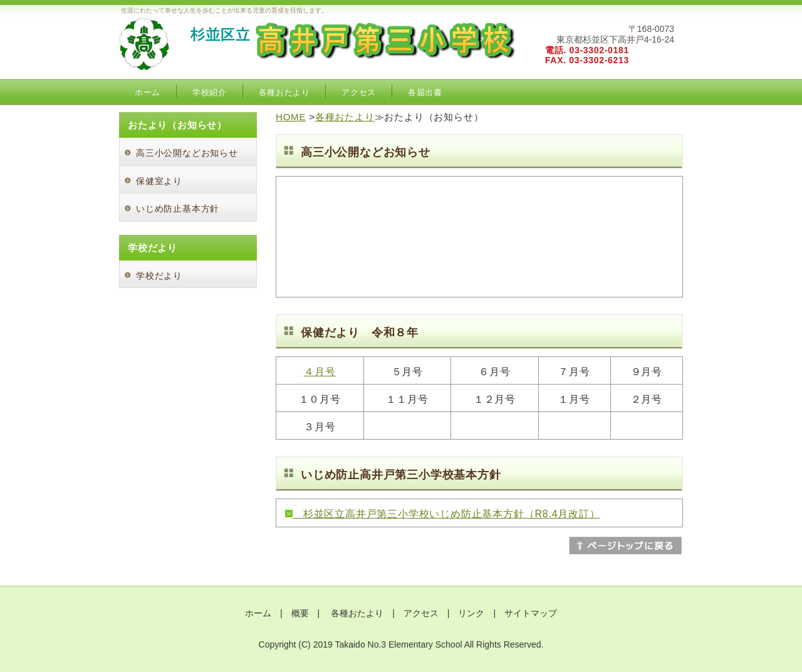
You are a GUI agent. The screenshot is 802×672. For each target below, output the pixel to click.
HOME (291, 117)
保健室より (159, 181)
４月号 (320, 372)
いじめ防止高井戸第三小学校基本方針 (401, 475)
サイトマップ (531, 613)
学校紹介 (210, 92)
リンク (471, 613)
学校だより (159, 276)
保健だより (330, 333)
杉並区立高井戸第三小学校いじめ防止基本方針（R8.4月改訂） (446, 514)
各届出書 (425, 92)
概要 (300, 613)
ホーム (148, 92)
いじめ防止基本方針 (178, 209)
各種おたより (284, 92)
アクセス (359, 92)
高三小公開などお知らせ (187, 153)
